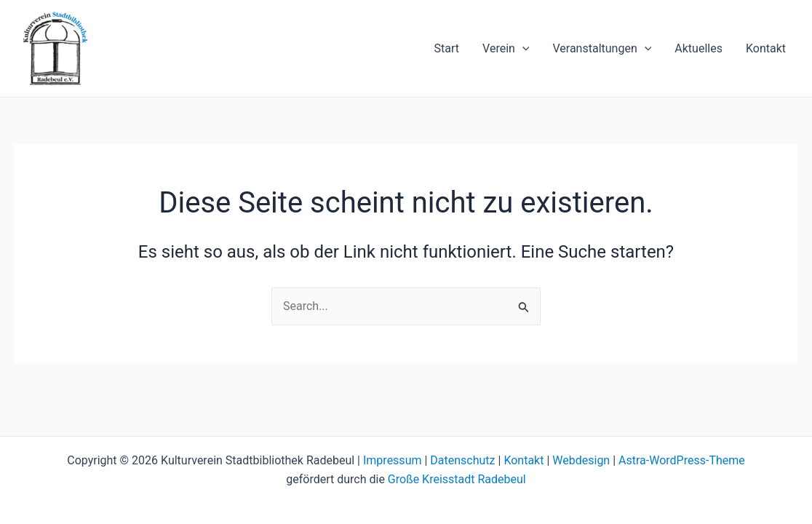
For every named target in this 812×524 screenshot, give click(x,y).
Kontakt (766, 48)
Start (447, 48)
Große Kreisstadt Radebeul (457, 479)
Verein (506, 49)
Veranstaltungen (602, 49)
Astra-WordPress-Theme (682, 460)
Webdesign (581, 460)
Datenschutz (462, 460)
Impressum (393, 460)
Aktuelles (698, 48)
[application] (522, 49)
